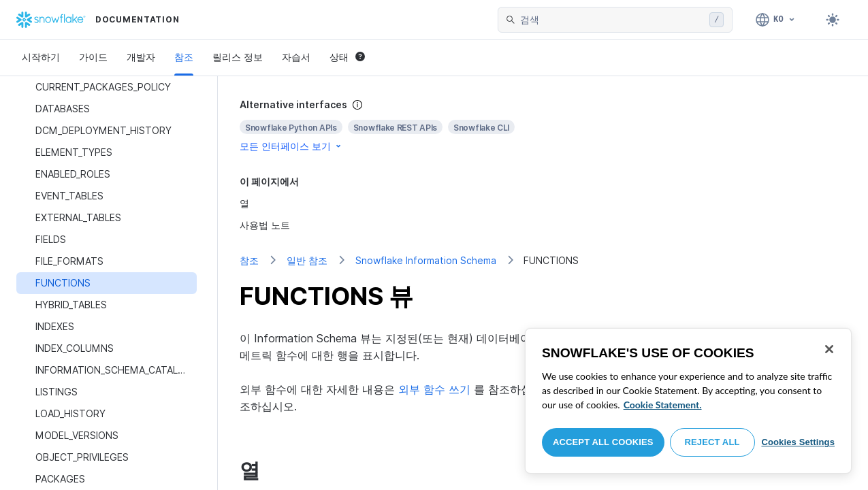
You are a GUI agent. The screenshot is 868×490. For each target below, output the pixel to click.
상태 (347, 57)
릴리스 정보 (238, 57)
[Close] (829, 349)
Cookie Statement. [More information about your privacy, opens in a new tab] (663, 405)
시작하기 (41, 57)
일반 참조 (307, 260)
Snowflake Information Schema (426, 260)
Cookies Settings (798, 442)
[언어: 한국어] (776, 20)
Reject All (712, 442)
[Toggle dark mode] (833, 20)
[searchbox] (612, 20)
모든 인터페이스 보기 (291, 146)
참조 (184, 57)
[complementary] (543, 126)
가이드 (93, 57)
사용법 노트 (265, 225)
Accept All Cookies (603, 442)
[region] (688, 401)
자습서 (296, 57)
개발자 (141, 57)
